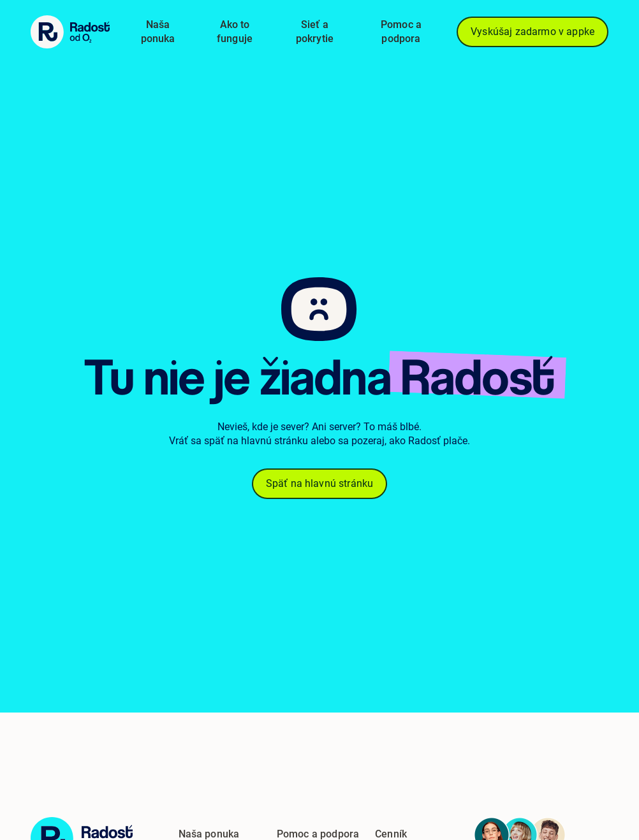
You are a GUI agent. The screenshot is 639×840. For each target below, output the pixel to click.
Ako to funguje (235, 32)
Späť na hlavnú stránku (320, 484)
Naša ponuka (158, 32)
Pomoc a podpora (401, 32)
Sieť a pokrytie (315, 32)
